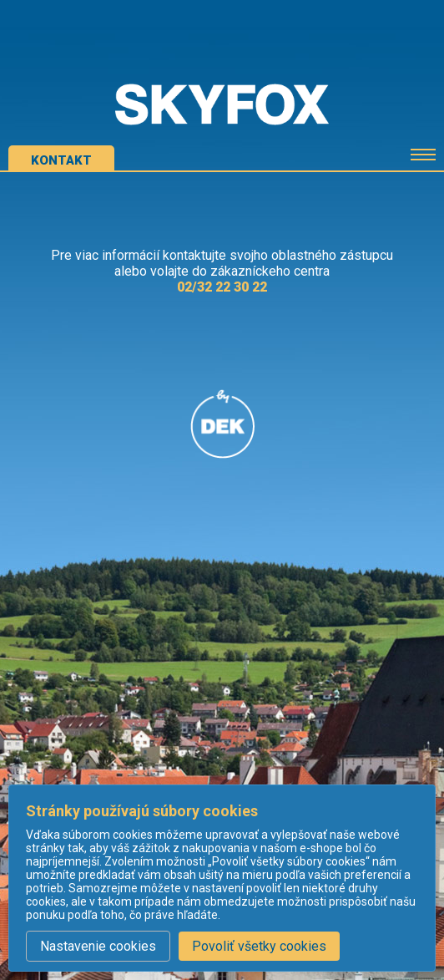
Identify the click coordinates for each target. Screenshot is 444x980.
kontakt (61, 160)
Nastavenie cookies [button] (98, 946)
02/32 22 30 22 (222, 287)
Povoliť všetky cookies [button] (259, 946)
